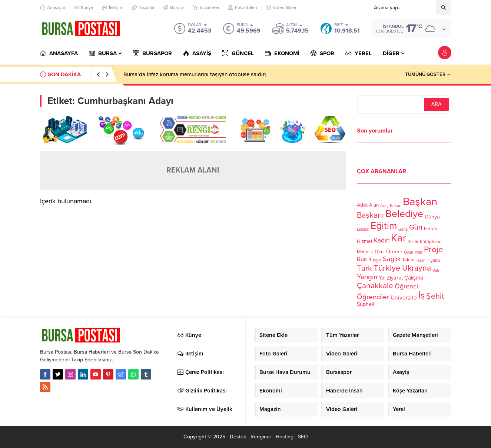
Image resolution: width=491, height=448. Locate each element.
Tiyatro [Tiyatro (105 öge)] (434, 260)
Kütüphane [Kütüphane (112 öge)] (431, 242)
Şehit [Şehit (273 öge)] (435, 296)
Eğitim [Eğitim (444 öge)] (384, 226)
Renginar (261, 437)
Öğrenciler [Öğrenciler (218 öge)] (373, 297)
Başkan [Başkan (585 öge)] (420, 202)
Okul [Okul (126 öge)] (380, 252)
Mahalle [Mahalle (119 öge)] (365, 252)
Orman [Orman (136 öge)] (394, 252)
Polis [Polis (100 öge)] (419, 252)
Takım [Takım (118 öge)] (408, 260)
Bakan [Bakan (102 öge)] (396, 206)
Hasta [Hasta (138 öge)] (431, 229)
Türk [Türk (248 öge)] (364, 268)
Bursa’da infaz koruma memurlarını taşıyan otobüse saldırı (195, 74)
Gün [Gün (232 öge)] (416, 227)
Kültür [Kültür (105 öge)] (413, 242)
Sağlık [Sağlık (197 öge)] (392, 259)
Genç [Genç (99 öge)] (403, 229)
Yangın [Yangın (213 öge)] (367, 277)
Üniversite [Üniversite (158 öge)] (404, 298)
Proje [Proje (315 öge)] (434, 250)
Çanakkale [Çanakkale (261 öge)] (375, 286)
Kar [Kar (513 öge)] (399, 238)
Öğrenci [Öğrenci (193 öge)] (406, 286)
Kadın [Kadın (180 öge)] (382, 240)
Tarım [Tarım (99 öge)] (421, 260)
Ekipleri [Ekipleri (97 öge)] (363, 229)
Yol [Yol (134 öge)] (382, 278)
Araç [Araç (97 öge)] (384, 206)
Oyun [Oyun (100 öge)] (409, 252)
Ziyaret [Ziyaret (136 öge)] (395, 278)
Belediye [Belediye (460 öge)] (404, 214)
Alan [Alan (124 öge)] (374, 205)
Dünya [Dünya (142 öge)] (432, 217)
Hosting (285, 437)
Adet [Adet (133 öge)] (362, 205)
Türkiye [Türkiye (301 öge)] (387, 268)
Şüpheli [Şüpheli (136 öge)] (365, 304)
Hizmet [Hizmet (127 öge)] (365, 241)
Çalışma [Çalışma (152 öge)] (414, 278)
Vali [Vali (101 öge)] (436, 270)
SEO (303, 437)
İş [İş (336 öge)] (422, 296)
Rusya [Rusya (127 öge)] (375, 260)
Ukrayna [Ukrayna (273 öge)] (417, 268)
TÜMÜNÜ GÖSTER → (428, 74)
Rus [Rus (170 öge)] (362, 259)
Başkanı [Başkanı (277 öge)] (370, 215)
